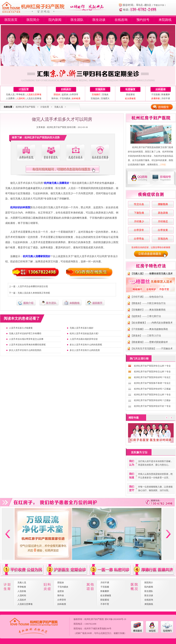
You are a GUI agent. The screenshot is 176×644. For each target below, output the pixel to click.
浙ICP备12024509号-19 (115, 619)
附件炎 (55, 98)
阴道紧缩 (130, 95)
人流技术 (22, 600)
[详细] (163, 165)
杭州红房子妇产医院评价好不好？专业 (152, 406)
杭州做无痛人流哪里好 (57, 183)
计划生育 (24, 89)
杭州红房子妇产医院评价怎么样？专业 (152, 366)
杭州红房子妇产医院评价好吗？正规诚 (152, 389)
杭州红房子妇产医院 (26, 107)
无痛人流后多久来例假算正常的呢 (34, 293)
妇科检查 (62, 604)
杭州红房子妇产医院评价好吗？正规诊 (152, 400)
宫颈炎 (105, 95)
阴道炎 (61, 583)
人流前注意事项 (25, 604)
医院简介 (33, 20)
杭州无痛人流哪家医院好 (37, 256)
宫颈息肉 (95, 98)
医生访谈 (99, 20)
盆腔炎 (65, 95)
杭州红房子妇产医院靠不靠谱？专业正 (152, 383)
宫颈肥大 (105, 98)
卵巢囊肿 (166, 95)
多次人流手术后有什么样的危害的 (25, 350)
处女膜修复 (106, 595)
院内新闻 (55, 20)
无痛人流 (10, 95)
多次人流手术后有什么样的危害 (85, 350)
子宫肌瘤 (156, 95)
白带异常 (74, 95)
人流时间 (22, 595)
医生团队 (77, 20)
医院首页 (11, 20)
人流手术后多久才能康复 (21, 328)
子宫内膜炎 (65, 98)
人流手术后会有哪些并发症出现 (33, 286)
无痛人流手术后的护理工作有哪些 (25, 333)
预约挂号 (143, 20)
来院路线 (165, 20)
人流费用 (10, 98)
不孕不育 (105, 604)
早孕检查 (20, 95)
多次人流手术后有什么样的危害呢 (86, 345)
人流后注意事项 (34, 98)
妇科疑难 (161, 89)
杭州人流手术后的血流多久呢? (84, 333)
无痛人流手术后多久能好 (82, 328)
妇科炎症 (66, 89)
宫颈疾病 (100, 89)
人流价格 (22, 591)
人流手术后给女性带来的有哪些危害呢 (27, 345)
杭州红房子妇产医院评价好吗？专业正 (152, 377)
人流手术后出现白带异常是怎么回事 (26, 339)
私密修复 (130, 89)
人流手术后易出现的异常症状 (84, 339)
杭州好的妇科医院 (20, 207)
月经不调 (166, 98)
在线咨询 (121, 20)
